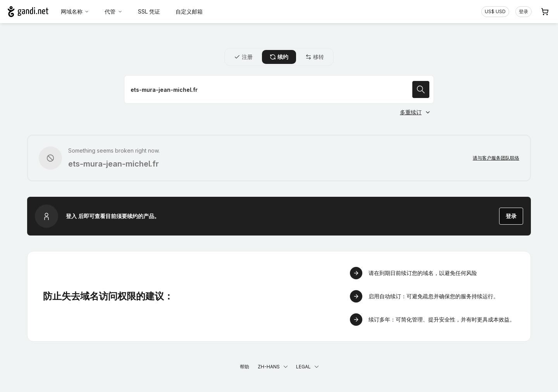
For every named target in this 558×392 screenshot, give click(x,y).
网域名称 (75, 11)
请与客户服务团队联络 (496, 158)
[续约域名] (279, 89)
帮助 (245, 367)
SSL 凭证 (149, 11)
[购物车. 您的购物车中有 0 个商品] (545, 12)
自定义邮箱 (189, 11)
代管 (114, 11)
